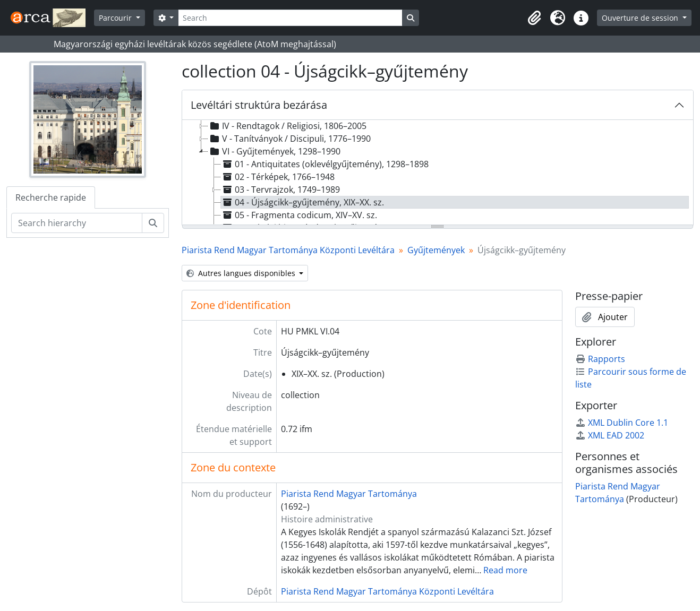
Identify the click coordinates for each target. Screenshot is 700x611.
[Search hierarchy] (77, 223)
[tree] (438, 173)
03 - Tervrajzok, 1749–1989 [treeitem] (280, 190)
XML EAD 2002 (610, 435)
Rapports (600, 359)
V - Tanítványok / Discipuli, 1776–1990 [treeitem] (289, 139)
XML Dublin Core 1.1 (622, 423)
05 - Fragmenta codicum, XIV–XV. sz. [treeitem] (299, 215)
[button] (534, 18)
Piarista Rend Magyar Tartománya (349, 494)
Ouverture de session (641, 18)
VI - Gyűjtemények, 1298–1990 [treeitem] (274, 151)
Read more (505, 570)
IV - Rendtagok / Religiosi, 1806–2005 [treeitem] (287, 126)
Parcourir (116, 18)
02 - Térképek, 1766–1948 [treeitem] (278, 177)
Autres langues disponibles (242, 273)
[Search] (290, 18)
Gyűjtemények (436, 250)
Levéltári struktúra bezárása (259, 105)
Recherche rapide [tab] (51, 197)
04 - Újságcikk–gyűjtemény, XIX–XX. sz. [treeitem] (302, 202)
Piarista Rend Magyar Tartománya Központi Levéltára (288, 250)
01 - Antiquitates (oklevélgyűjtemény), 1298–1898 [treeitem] (325, 164)
